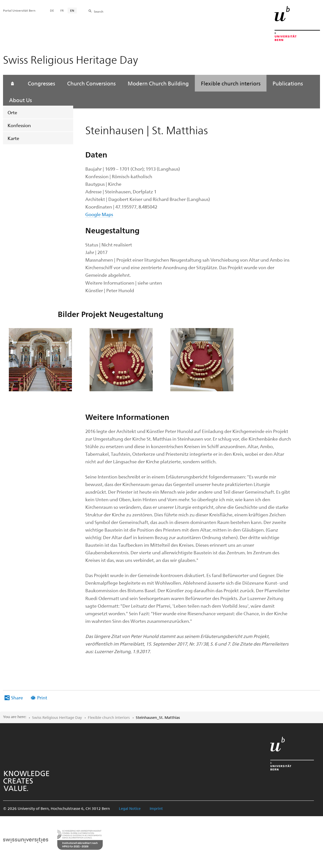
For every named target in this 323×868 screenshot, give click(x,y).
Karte (13, 138)
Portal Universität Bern (19, 10)
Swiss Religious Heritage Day (57, 717)
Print (42, 698)
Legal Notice (130, 808)
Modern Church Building (158, 83)
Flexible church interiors (231, 83)
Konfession (19, 125)
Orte (12, 112)
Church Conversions (91, 83)
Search (99, 11)
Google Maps (99, 214)
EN (72, 10)
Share (17, 698)
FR (62, 10)
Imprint (156, 808)
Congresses (41, 83)
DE (52, 10)
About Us (20, 100)
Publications (288, 83)
